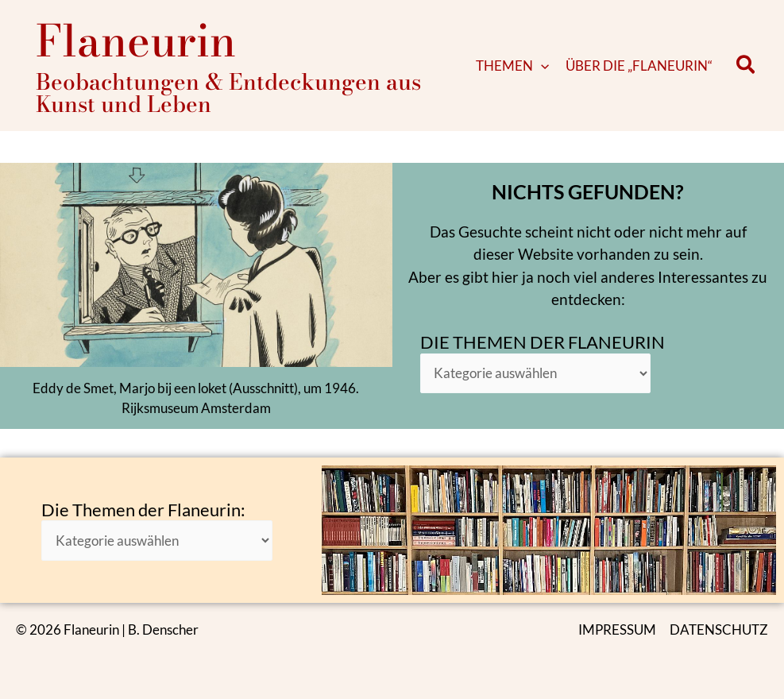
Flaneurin (136, 41)
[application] (541, 66)
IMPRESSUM (617, 629)
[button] (746, 66)
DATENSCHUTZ (719, 629)
